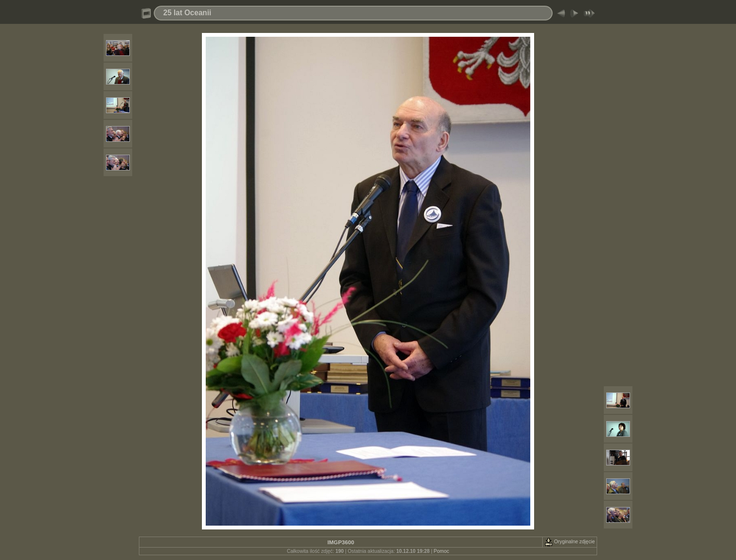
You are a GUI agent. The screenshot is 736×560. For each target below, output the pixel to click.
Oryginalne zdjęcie (570, 542)
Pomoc (442, 551)
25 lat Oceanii (187, 13)
